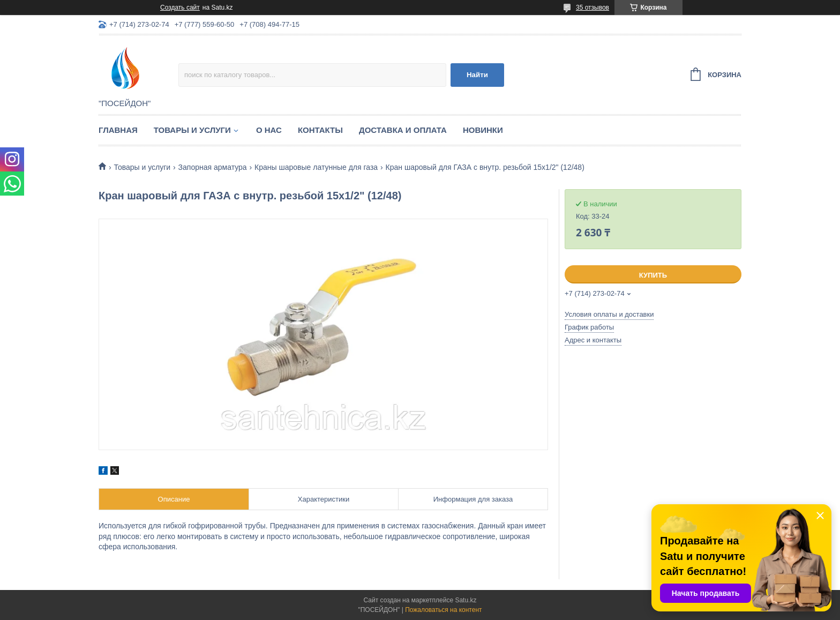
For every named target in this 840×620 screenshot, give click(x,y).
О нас (269, 130)
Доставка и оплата (403, 130)
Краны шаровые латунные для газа (316, 167)
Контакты (320, 130)
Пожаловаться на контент (443, 610)
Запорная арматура (213, 167)
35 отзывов (592, 8)
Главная (118, 130)
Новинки (483, 130)
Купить (653, 275)
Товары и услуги (192, 130)
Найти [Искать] (477, 75)
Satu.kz (466, 600)
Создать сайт (180, 8)
